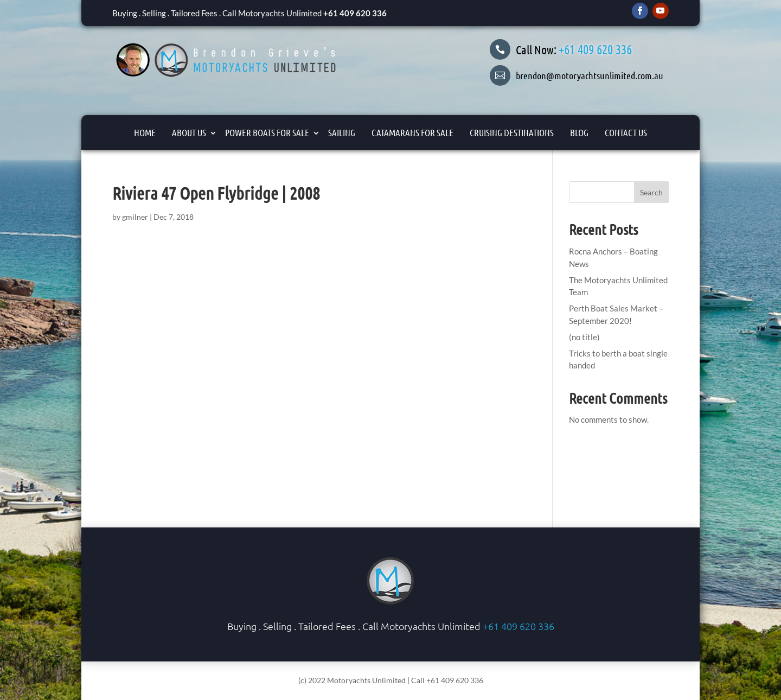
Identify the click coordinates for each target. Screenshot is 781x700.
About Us (189, 132)
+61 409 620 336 (355, 13)
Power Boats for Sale (267, 132)
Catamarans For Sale (412, 132)
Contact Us (626, 132)
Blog (579, 132)
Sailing (342, 132)
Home (145, 132)
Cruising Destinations (512, 132)
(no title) (584, 337)
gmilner (135, 217)
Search (651, 192)
